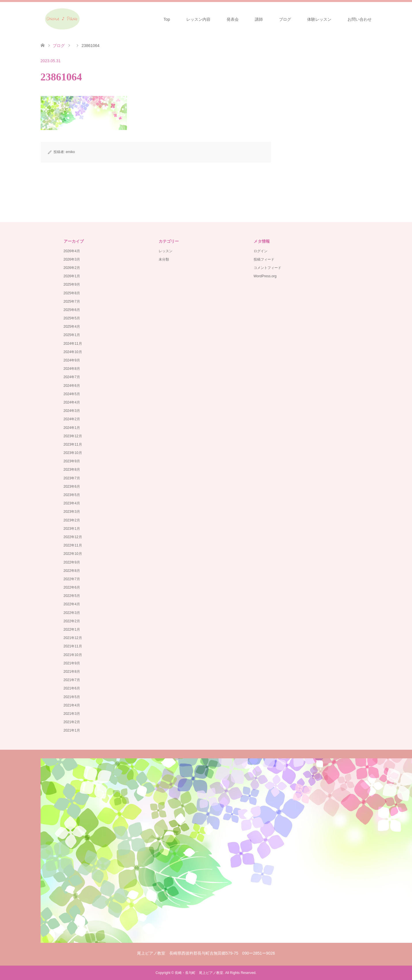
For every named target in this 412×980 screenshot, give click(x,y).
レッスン (166, 251)
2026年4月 (72, 251)
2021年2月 (72, 722)
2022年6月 (72, 587)
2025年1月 (72, 335)
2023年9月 (72, 461)
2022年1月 (72, 630)
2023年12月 (73, 436)
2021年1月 (72, 730)
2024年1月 (72, 428)
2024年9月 (72, 360)
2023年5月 (72, 495)
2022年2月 (72, 621)
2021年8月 (72, 672)
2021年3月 (72, 714)
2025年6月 (72, 310)
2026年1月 (72, 276)
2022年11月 (73, 545)
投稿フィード (264, 259)
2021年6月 (72, 688)
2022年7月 (72, 579)
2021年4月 (72, 705)
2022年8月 (72, 571)
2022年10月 (73, 554)
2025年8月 (72, 293)
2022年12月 (73, 537)
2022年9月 (72, 562)
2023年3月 (72, 512)
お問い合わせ (360, 19)
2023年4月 (72, 503)
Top (167, 19)
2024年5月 (72, 394)
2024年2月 (72, 419)
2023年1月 (72, 529)
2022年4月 (72, 604)
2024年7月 (72, 377)
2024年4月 (72, 402)
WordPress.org (265, 276)
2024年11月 (73, 344)
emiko (70, 152)
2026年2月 (72, 268)
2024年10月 (73, 352)
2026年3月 (72, 259)
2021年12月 (73, 638)
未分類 (164, 259)
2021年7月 (72, 680)
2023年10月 (73, 453)
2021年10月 (73, 655)
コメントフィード (267, 268)
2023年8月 (72, 470)
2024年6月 (72, 386)
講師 (259, 19)
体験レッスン (319, 19)
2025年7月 (72, 301)
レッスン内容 (198, 19)
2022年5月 (72, 596)
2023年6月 (72, 487)
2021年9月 (72, 663)
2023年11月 (73, 444)
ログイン (261, 251)
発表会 (233, 19)
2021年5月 (72, 697)
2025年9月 (72, 284)
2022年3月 (72, 613)
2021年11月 (73, 646)
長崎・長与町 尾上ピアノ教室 (199, 973)
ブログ (285, 19)
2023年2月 (72, 520)
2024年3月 (72, 411)
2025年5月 (72, 318)
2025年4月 (72, 327)
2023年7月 (72, 478)
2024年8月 (72, 369)
